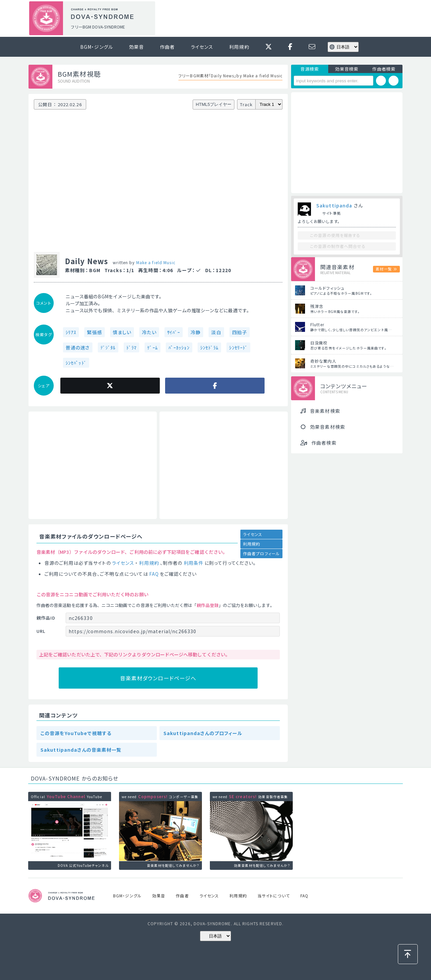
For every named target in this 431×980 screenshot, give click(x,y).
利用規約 (239, 47)
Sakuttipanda (334, 205)
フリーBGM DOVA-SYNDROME (98, 27)
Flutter (317, 324)
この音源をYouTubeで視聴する (76, 733)
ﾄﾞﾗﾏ (131, 347)
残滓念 (317, 306)
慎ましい (122, 332)
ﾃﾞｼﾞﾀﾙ (108, 347)
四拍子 (240, 332)
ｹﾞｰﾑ (152, 347)
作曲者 (167, 47)
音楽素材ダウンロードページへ (158, 678)
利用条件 (194, 563)
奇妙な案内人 (323, 361)
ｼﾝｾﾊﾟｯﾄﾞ (76, 363)
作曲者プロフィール (261, 553)
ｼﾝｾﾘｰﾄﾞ (238, 347)
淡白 (216, 332)
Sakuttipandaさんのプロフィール (203, 733)
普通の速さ (78, 347)
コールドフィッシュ (327, 288)
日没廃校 (319, 343)
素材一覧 (384, 269)
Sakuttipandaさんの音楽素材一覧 (81, 750)
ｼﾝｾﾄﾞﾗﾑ (210, 347)
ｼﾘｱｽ (71, 332)
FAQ (154, 574)
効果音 (136, 47)
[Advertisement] (281, 19)
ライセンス (202, 47)
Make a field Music (156, 262)
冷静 (196, 332)
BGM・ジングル (97, 47)
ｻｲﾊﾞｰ (174, 332)
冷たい (149, 332)
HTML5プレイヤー (214, 104)
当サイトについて (274, 896)
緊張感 (94, 332)
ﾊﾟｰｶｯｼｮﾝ (179, 347)
